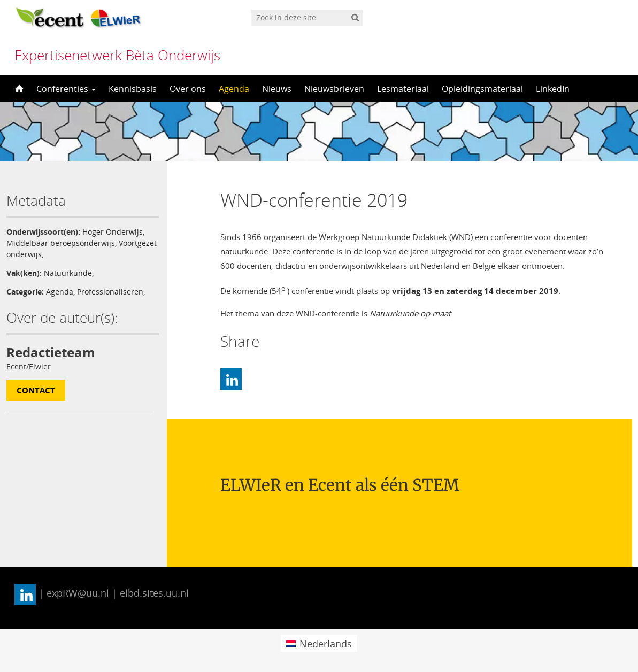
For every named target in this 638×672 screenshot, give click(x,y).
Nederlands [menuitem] (326, 644)
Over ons (188, 89)
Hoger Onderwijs (113, 232)
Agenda (234, 89)
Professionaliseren (110, 292)
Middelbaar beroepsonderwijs (61, 243)
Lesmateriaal (403, 89)
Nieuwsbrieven (334, 89)
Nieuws (277, 89)
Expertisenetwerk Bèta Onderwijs (117, 55)
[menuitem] (319, 643)
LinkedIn (553, 89)
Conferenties (66, 89)
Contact (36, 390)
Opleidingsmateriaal (482, 89)
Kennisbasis (133, 89)
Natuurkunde (68, 273)
